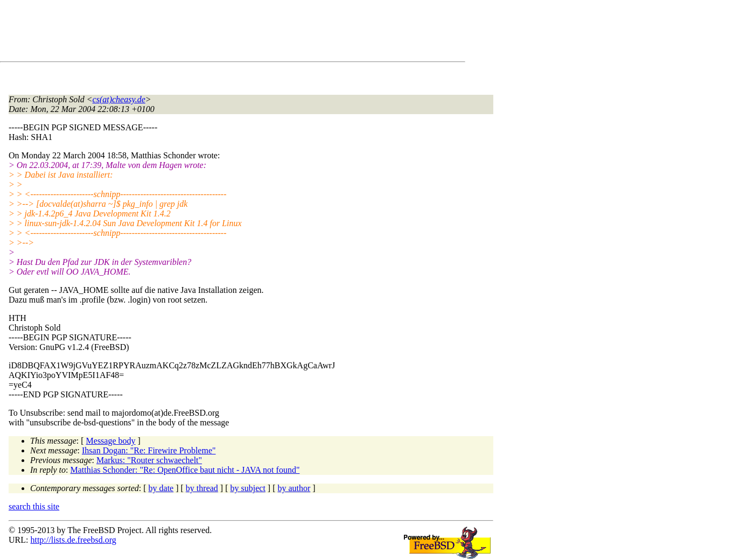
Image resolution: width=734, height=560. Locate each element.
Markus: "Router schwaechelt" (149, 460)
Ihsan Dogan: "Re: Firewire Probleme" (149, 450)
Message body (111, 441)
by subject (248, 488)
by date (161, 488)
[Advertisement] (205, 33)
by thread (202, 488)
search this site (34, 506)
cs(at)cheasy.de (119, 99)
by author (294, 488)
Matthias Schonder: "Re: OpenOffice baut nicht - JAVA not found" (185, 470)
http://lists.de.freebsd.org (73, 540)
